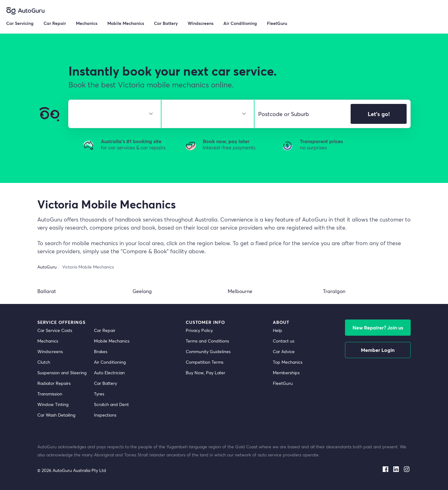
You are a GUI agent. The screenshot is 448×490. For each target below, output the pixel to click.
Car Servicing (20, 23)
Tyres (99, 394)
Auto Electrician (109, 373)
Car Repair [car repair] (105, 330)
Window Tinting (53, 404)
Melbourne (240, 291)
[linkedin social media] (396, 468)
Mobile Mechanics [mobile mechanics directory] (112, 341)
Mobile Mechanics (126, 23)
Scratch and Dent (111, 404)
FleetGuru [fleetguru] (283, 383)
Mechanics (87, 23)
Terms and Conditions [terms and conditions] (207, 341)
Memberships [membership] (286, 373)
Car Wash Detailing (56, 415)
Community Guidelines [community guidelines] (208, 351)
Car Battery (105, 383)
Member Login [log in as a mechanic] (378, 350)
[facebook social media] (385, 468)
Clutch (44, 362)
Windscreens (50, 351)
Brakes (101, 351)
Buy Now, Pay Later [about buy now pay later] (205, 373)
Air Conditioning (110, 362)
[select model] (205, 114)
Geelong (142, 291)
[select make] (112, 114)
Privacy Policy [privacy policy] (199, 330)
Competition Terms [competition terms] (205, 362)
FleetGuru (277, 23)
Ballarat (47, 291)
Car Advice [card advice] (284, 351)
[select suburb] (301, 114)
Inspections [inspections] (105, 415)
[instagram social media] (407, 468)
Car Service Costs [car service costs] (55, 330)
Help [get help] (278, 330)
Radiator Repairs (54, 383)
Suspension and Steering (62, 373)
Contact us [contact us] (284, 341)
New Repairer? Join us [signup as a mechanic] (378, 327)
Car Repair (55, 23)
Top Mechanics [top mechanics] (288, 362)
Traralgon (334, 291)
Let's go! (379, 114)
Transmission (50, 394)
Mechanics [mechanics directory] (48, 341)
